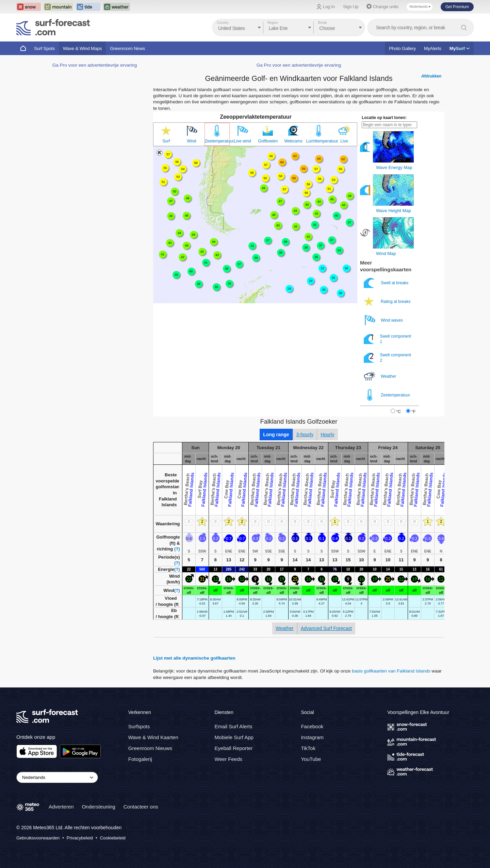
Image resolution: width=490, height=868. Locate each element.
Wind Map (386, 253)
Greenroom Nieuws (150, 748)
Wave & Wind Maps (83, 48)
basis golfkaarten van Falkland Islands (391, 671)
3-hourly (305, 435)
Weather (380, 376)
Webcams (293, 141)
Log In (329, 7)
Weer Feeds (228, 759)
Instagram (312, 737)
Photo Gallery (402, 48)
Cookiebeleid (113, 838)
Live (344, 141)
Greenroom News (127, 48)
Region (273, 23)
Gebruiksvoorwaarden (38, 838)
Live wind (243, 141)
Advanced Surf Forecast (326, 628)
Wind (191, 141)
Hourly (327, 435)
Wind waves (384, 320)
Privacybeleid (80, 838)
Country (223, 23)
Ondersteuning (98, 807)
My (460, 48)
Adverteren (61, 807)
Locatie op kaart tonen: (384, 118)
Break (322, 23)
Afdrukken (431, 76)
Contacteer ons (141, 807)
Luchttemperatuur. (319, 141)
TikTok (308, 748)
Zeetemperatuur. (217, 141)
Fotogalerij (140, 759)
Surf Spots (44, 48)
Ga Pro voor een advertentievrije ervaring (95, 65)
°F (413, 412)
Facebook (312, 726)
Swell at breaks (387, 283)
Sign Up (351, 7)
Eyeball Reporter (234, 748)
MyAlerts (433, 48)
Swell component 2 (387, 358)
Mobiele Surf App (234, 737)
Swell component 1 (387, 339)
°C (398, 412)
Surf (166, 141)
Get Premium (457, 7)
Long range (276, 435)
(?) (177, 549)
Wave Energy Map (394, 167)
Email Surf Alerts (234, 726)
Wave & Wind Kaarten (153, 737)
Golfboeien (268, 141)
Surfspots (139, 726)
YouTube (311, 759)
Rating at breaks (388, 301)
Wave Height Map (394, 211)
